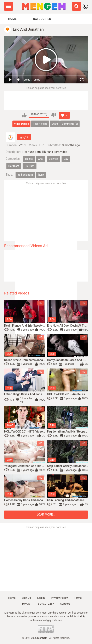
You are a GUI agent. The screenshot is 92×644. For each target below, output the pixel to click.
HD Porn (30, 166)
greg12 (24, 137)
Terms (78, 598)
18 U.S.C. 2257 (45, 604)
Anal (41, 159)
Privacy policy (59, 598)
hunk (41, 175)
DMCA (26, 604)
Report (40, 124)
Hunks (29, 159)
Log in (41, 598)
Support (65, 604)
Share (55, 124)
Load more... (46, 514)
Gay (66, 159)
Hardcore (14, 166)
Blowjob (54, 159)
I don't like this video (54, 115)
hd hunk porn (25, 175)
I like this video (24, 115)
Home (13, 19)
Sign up (26, 598)
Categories (42, 19)
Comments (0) (70, 124)
